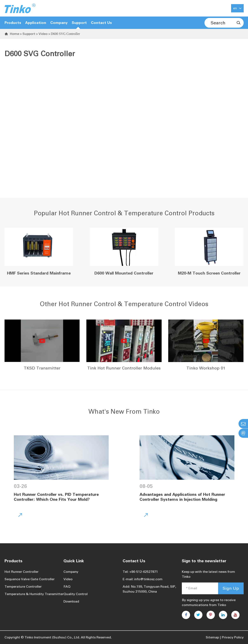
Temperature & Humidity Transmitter (34, 594)
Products (13, 23)
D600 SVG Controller (65, 34)
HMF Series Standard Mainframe (39, 273)
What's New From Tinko (124, 412)
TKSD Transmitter (42, 368)
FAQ (67, 587)
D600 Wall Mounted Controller (124, 273)
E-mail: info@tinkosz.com (143, 579)
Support (29, 34)
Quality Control (76, 594)
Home (15, 34)
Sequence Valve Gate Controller (30, 579)
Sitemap (212, 637)
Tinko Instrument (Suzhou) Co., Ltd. (52, 637)
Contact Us (101, 23)
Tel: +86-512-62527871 (140, 572)
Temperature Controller (23, 587)
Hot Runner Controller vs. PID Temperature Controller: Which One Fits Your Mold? (56, 497)
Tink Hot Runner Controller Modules (124, 368)
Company (71, 572)
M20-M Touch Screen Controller (209, 273)
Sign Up (231, 588)
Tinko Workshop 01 (206, 368)
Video (43, 34)
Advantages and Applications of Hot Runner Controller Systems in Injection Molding (182, 497)
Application (36, 23)
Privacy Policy (233, 637)
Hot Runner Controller (22, 572)
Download (71, 601)
